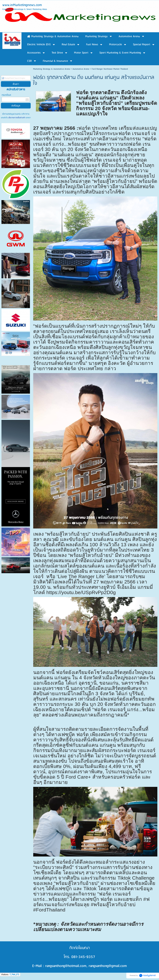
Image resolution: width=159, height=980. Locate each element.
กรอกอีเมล (6, 95)
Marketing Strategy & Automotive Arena (52, 69)
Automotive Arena (81, 69)
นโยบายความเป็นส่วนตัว (17, 118)
